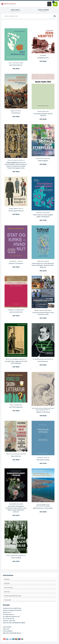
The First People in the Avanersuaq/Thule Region (43, 505)
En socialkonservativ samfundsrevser (43, 359)
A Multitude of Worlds (43, 457)
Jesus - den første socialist (16, 63)
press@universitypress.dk (11, 616)
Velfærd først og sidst (43, 261)
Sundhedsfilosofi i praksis (16, 504)
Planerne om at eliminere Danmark (16, 454)
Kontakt (7, 592)
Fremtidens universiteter (43, 213)
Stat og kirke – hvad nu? (16, 261)
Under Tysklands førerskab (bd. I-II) (16, 555)
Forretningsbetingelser (13, 596)
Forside (7, 579)
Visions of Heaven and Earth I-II (16, 160)
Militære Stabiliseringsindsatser (43, 310)
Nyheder (7, 583)
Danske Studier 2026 (43, 111)
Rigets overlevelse (16, 111)
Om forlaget (9, 587)
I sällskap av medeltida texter (16, 310)
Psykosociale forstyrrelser (43, 158)
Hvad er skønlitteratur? (16, 405)
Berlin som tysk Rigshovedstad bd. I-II (16, 359)
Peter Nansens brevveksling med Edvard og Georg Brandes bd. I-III (43, 409)
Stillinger (8, 600)
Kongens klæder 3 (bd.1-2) (16, 208)
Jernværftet (43, 55)
